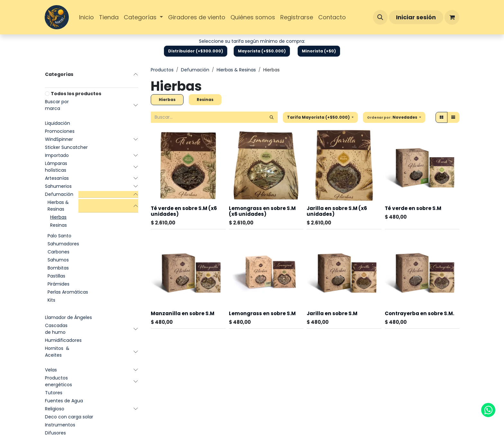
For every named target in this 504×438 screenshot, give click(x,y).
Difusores (55, 433)
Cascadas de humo (56, 329)
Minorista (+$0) (319, 51)
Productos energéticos (59, 381)
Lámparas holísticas (56, 167)
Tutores (54, 393)
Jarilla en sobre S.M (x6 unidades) (337, 211)
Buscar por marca (57, 105)
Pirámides (59, 284)
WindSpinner (59, 139)
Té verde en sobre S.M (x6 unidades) (184, 211)
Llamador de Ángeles (68, 317)
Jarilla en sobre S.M (332, 313)
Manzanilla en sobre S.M (183, 313)
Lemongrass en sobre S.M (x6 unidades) (262, 211)
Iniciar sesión (416, 17)
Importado (57, 155)
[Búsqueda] (272, 117)
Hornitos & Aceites (57, 352)
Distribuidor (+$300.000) (196, 51)
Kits (51, 300)
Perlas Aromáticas (68, 292)
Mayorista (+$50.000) (262, 51)
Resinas (59, 225)
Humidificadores (63, 340)
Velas (51, 370)
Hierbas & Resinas (58, 206)
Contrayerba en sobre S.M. (419, 313)
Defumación (59, 194)
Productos (162, 70)
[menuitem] (86, 17)
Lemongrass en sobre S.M (262, 313)
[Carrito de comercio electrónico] (452, 17)
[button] (380, 17)
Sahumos (58, 260)
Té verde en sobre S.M (413, 208)
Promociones (60, 131)
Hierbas (58, 217)
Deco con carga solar (69, 417)
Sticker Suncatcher (66, 147)
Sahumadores (63, 244)
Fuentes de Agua (64, 401)
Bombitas (58, 268)
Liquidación (58, 123)
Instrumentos (60, 425)
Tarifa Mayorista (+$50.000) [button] (319, 117)
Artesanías (57, 178)
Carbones (59, 252)
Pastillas (56, 276)
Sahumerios (58, 186)
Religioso (55, 409)
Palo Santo (59, 236)
